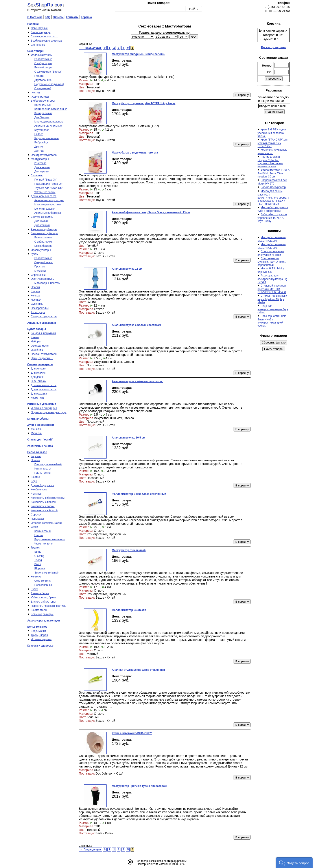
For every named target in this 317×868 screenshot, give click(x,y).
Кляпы (35, 337)
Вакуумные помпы (42, 217)
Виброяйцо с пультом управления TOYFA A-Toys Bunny (272, 218)
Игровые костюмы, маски (46, 523)
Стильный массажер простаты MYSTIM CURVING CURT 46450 (272, 289)
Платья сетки (42, 473)
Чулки (34, 589)
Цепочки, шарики (45, 209)
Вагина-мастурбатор (273, 187)
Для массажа (39, 394)
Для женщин (42, 167)
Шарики (36, 291)
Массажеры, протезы (47, 283)
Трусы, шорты (39, 635)
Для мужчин (42, 172)
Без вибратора (43, 68)
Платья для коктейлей (48, 464)
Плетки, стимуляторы (44, 354)
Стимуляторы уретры (44, 316)
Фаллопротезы (40, 97)
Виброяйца (41, 143)
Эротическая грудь (42, 279)
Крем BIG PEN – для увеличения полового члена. (272, 133)
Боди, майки (38, 631)
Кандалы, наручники (43, 333)
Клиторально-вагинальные (51, 109)
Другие (39, 147)
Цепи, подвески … (42, 358)
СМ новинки (38, 45)
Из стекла (40, 163)
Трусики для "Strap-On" (48, 188)
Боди (34, 481)
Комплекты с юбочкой (44, 510)
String (38, 552)
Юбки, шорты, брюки (44, 598)
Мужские (36, 433)
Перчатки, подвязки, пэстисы (49, 606)
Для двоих (37, 377)
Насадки (36, 300)
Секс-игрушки (39, 28)
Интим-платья (43, 469)
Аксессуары (38, 312)
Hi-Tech (39, 134)
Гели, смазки (39, 381)
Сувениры (37, 304)
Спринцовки (38, 275)
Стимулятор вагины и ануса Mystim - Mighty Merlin (272, 299)
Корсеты (36, 456)
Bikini (38, 564)
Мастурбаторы (40, 159)
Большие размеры (42, 614)
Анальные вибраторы (48, 213)
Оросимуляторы (41, 250)
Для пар (39, 151)
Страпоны (37, 175)
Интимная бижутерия (44, 408)
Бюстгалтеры (39, 610)
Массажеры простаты (48, 205)
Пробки (35, 287)
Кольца (35, 296)
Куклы (35, 254)
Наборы (36, 342)
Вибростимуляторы (43, 101)
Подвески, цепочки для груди (49, 412)
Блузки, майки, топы (43, 602)
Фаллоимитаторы (41, 55)
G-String (39, 556)
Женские (36, 429)
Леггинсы (36, 494)
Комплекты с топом (43, 506)
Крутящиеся (42, 130)
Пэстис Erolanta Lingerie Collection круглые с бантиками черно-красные (270, 162)
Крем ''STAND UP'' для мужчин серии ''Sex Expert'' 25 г (273, 143)
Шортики (40, 568)
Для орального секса (44, 389)
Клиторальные (43, 113)
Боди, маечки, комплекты (50, 539)
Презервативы (40, 308)
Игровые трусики (41, 639)
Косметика (37, 398)
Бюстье (35, 477)
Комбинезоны (39, 490)
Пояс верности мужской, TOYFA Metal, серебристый (272, 262)
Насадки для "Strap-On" (49, 184)
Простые (40, 267)
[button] (294, 863)
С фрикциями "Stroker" (48, 72)
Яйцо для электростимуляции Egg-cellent (273, 309)
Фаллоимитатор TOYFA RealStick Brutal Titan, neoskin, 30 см (274, 173)
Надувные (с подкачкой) (49, 84)
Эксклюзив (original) (46, 573)
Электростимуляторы (44, 155)
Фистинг (36, 93)
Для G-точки (42, 117)
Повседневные (43, 585)
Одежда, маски (40, 346)
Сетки (34, 527)
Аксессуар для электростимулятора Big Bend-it (273, 279)
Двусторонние (43, 80)
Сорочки (36, 515)
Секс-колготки (43, 581)
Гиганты (39, 76)
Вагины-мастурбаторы (44, 233)
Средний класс (43, 262)
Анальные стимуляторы (49, 200)
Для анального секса (44, 196)
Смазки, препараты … (44, 37)
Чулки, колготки (44, 544)
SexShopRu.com (45, 5)
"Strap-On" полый (45, 192)
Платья (35, 460)
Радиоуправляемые (46, 138)
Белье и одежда (41, 32)
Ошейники (37, 350)
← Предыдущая (90, 48)
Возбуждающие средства (46, 41)
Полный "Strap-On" (46, 180)
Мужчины (40, 271)
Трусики (36, 548)
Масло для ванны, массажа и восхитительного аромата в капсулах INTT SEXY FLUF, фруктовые (273, 197)
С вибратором (43, 63)
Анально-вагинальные (48, 126)
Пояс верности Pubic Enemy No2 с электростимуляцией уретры (272, 321)
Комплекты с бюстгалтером (48, 498)
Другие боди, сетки (42, 485)
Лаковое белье (40, 593)
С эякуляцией (43, 88)
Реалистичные (43, 59)
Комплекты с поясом (43, 502)
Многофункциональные (49, 122)
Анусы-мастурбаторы (44, 229)
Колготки (36, 577)
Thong (38, 560)
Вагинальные (42, 105)
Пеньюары (37, 519)
